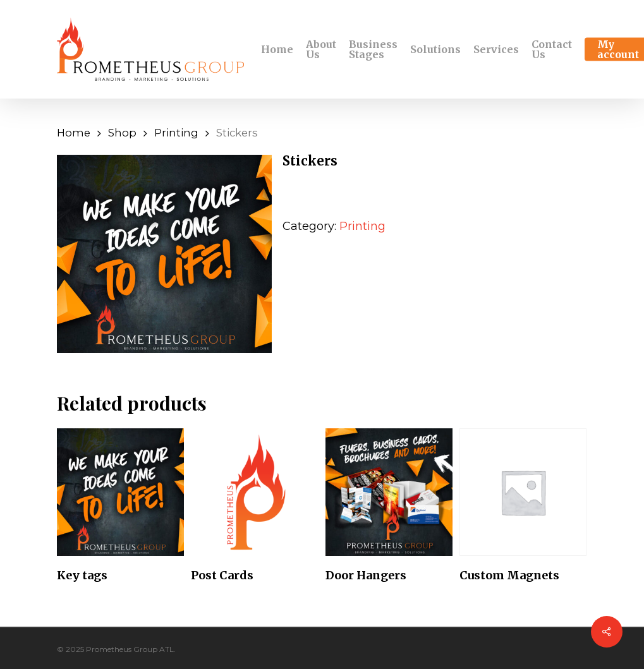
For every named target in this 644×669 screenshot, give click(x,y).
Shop (122, 133)
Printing (176, 133)
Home (74, 133)
